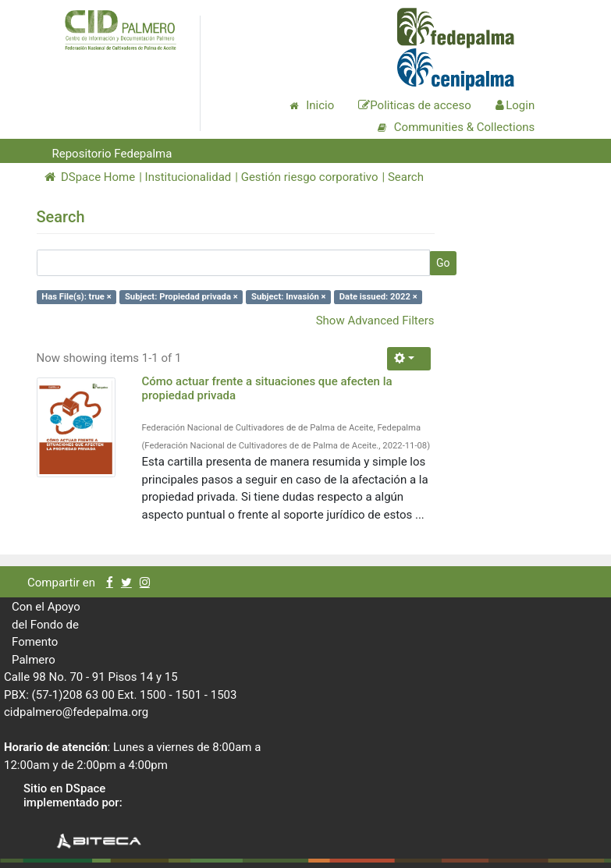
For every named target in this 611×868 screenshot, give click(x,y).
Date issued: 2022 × (378, 297)
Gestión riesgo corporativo (310, 177)
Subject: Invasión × (289, 297)
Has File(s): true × (76, 297)
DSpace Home (90, 177)
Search (406, 177)
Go (443, 263)
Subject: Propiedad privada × (181, 297)
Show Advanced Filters (375, 321)
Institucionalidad (188, 177)
